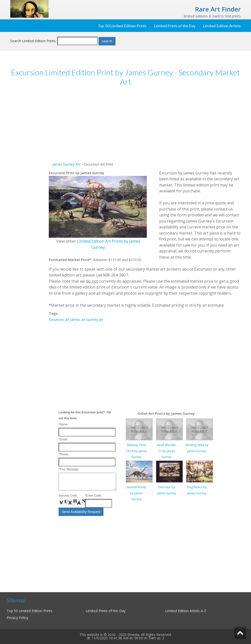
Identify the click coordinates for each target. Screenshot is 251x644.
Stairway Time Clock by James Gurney (136, 451)
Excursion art (59, 320)
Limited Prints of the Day (175, 26)
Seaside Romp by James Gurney (136, 493)
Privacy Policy (17, 618)
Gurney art (95, 320)
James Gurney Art (66, 164)
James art (78, 320)
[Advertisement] (30, 166)
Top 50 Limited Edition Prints (122, 26)
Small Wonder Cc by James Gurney (167, 451)
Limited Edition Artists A (184, 611)
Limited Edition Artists (222, 26)
